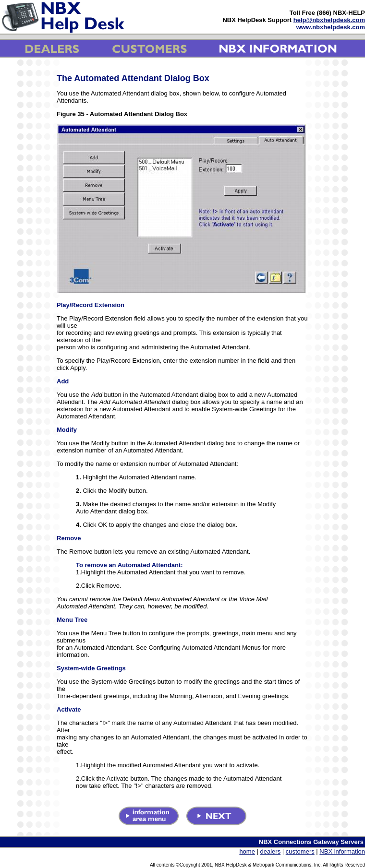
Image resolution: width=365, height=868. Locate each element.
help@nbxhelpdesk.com (329, 20)
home (247, 851)
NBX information (342, 851)
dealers (271, 851)
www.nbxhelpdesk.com (331, 27)
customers (300, 851)
